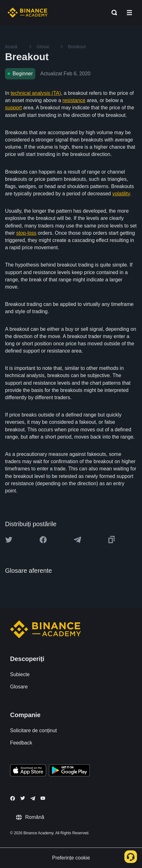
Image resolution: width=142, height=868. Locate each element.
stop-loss (26, 233)
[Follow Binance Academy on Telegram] (33, 798)
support (13, 108)
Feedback (21, 743)
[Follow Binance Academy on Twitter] (23, 798)
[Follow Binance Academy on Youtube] (43, 798)
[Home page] (28, 13)
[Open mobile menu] (129, 13)
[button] (129, 13)
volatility (121, 194)
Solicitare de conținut (34, 730)
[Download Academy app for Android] (69, 771)
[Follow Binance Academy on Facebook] (13, 798)
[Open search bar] (112, 13)
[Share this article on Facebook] (43, 540)
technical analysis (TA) (36, 93)
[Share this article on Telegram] (77, 540)
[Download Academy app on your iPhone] (28, 771)
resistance (74, 100)
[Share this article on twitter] (9, 540)
